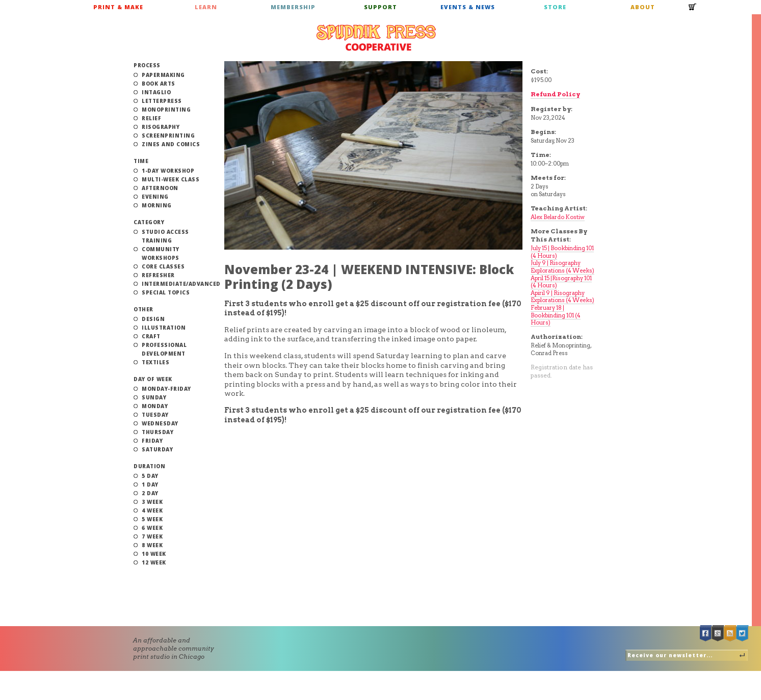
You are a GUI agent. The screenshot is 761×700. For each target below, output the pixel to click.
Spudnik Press (376, 38)
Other (143, 309)
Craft (151, 336)
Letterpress (162, 101)
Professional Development (164, 349)
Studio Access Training (165, 236)
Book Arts (159, 84)
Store (555, 7)
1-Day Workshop (168, 171)
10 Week (154, 554)
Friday (152, 441)
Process (147, 65)
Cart (693, 10)
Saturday (157, 449)
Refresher (158, 275)
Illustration (164, 328)
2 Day (150, 493)
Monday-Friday (166, 389)
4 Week (152, 510)
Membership (293, 7)
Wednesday (160, 423)
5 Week (152, 519)
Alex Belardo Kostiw (558, 217)
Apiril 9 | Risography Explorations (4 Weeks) (562, 297)
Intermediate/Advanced (181, 284)
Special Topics (166, 292)
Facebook (706, 634)
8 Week (152, 545)
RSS (730, 634)
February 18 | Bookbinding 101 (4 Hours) (556, 315)
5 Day (150, 476)
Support (380, 7)
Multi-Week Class (170, 179)
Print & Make (118, 7)
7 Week (152, 536)
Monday (155, 406)
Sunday (154, 397)
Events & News (468, 7)
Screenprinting (168, 136)
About (643, 7)
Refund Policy (555, 94)
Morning (157, 205)
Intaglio (156, 92)
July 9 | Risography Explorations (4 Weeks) (562, 267)
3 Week (152, 502)
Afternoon (160, 188)
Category (149, 222)
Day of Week (153, 379)
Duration (149, 466)
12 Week (154, 562)
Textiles (155, 362)
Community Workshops (161, 253)
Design (153, 319)
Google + (718, 634)
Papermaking (163, 75)
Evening (155, 197)
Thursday (158, 432)
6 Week (152, 528)
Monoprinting (166, 110)
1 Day (150, 484)
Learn (206, 7)
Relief (151, 118)
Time (141, 161)
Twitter (743, 634)
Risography (161, 127)
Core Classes (163, 266)
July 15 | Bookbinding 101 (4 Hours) (562, 252)
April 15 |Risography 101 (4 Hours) (561, 282)
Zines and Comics (171, 144)
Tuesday (155, 415)
